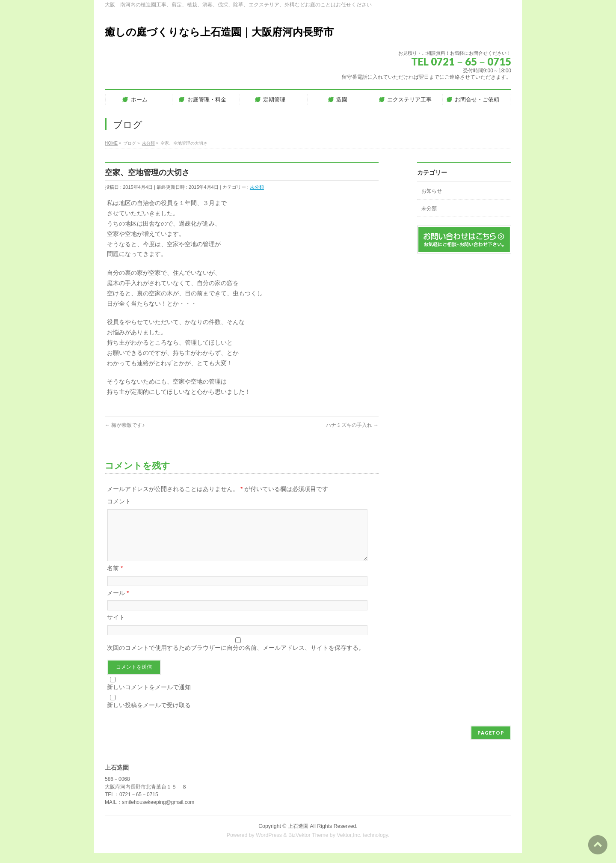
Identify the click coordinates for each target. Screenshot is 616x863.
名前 (115, 578)
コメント (119, 501)
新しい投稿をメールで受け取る (149, 715)
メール (118, 603)
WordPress (269, 845)
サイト (116, 628)
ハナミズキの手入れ (352, 425)
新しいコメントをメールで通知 (149, 697)
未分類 (257, 187)
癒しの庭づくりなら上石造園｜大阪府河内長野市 (219, 32)
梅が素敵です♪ (125, 425)
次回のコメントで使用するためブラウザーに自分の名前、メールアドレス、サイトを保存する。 (236, 658)
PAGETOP (491, 743)
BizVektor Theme (308, 845)
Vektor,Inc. (349, 845)
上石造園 (298, 836)
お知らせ (432, 191)
